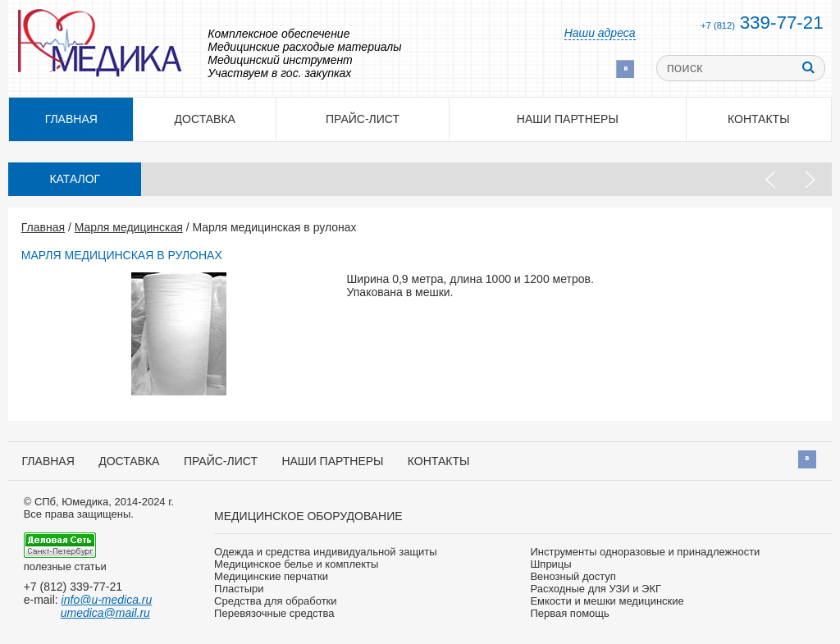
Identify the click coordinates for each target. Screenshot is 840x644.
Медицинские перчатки (271, 576)
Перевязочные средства (274, 613)
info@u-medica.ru (107, 600)
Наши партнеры (568, 119)
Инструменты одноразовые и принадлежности (645, 552)
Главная (43, 227)
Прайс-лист (363, 119)
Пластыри (239, 589)
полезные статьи (65, 566)
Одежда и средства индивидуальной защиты (326, 552)
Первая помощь (569, 613)
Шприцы (550, 564)
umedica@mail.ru (105, 613)
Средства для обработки (275, 601)
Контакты (759, 119)
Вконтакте (625, 69)
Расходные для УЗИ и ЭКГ (596, 589)
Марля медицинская (129, 227)
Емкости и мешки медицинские (607, 601)
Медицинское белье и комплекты (296, 564)
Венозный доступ (573, 576)
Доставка (205, 119)
